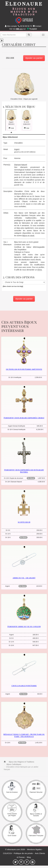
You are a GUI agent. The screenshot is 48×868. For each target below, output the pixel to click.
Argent (17, 149)
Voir (11, 128)
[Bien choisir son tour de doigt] (13, 286)
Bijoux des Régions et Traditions (21, 762)
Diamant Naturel (21, 165)
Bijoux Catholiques (14, 764)
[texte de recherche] (13, 35)
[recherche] (29, 35)
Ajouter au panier (34, 58)
